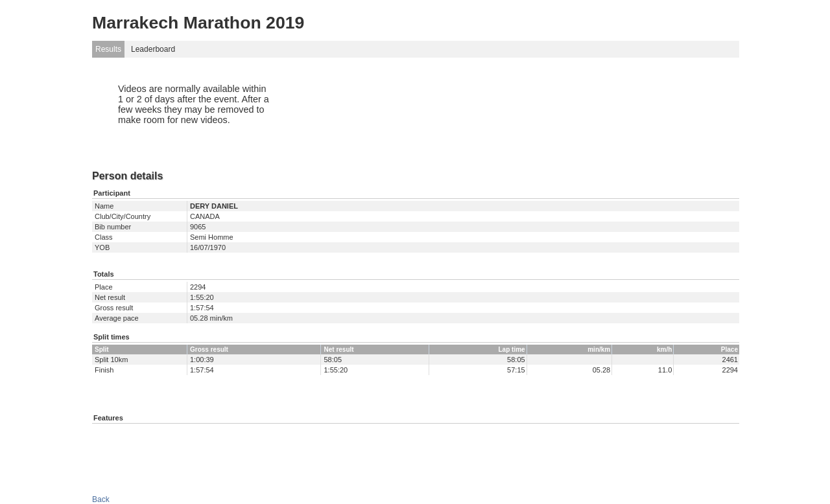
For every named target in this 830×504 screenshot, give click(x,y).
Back (101, 499)
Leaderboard (153, 49)
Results (108, 49)
